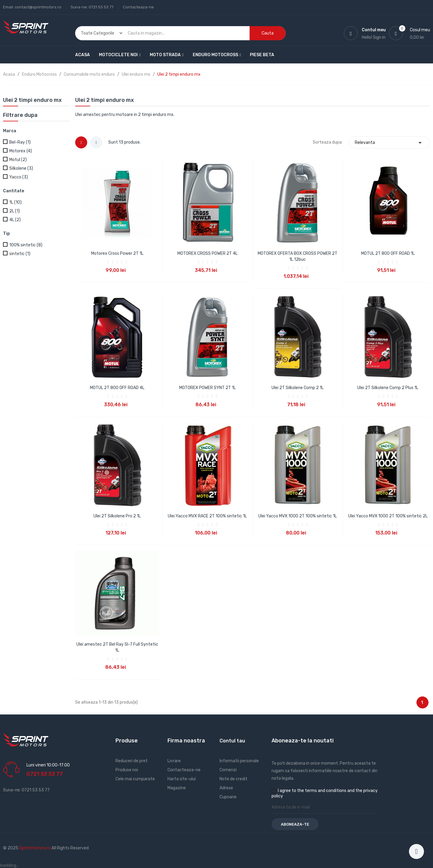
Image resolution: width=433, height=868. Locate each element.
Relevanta (389, 143)
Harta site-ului (182, 779)
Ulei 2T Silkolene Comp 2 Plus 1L (388, 388)
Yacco (19, 177)
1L (15, 202)
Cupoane (228, 797)
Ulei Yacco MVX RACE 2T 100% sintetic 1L (207, 516)
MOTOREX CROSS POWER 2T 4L (207, 253)
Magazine (177, 788)
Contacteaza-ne (138, 7)
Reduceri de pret (132, 761)
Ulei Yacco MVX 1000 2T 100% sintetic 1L (298, 516)
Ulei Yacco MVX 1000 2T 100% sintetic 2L (388, 516)
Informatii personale (239, 761)
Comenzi (228, 770)
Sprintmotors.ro (35, 848)
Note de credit (233, 779)
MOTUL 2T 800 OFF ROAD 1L (388, 253)
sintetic (20, 254)
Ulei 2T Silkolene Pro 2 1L (117, 516)
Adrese (226, 788)
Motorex (21, 151)
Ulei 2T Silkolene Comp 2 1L (298, 388)
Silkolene (21, 168)
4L (15, 220)
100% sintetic (26, 245)
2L (15, 211)
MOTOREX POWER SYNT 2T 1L (207, 388)
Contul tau (232, 741)
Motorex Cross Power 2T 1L (117, 253)
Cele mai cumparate (135, 779)
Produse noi (127, 770)
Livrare (174, 761)
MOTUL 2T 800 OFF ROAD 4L (117, 388)
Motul (18, 160)
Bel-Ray (20, 142)
